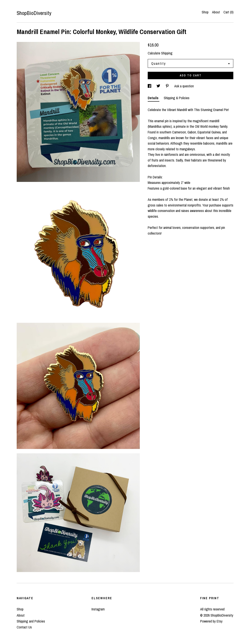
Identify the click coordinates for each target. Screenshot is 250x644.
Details (154, 98)
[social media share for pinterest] (168, 86)
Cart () (228, 12)
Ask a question (184, 86)
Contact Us (24, 627)
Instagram (98, 609)
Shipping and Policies (31, 621)
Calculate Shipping (160, 53)
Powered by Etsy (211, 621)
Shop (205, 12)
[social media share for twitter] (159, 86)
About (216, 12)
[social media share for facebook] (150, 86)
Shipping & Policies (177, 98)
